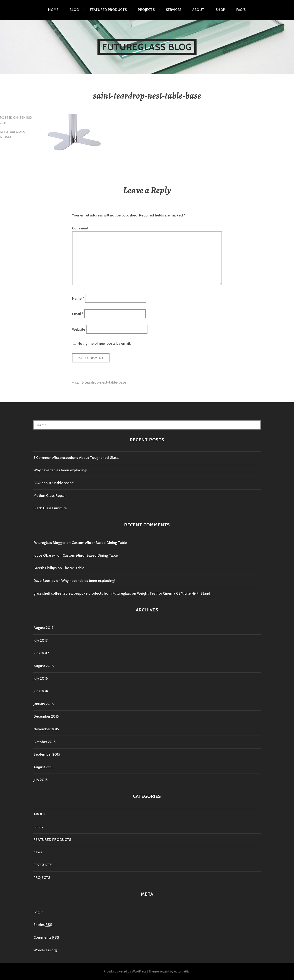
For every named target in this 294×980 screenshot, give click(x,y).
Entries (43, 925)
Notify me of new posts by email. (104, 343)
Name (78, 298)
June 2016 (41, 691)
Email (78, 314)
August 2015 (43, 767)
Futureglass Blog (147, 47)
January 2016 (44, 704)
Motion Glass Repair (50, 496)
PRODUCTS (43, 865)
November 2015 (46, 729)
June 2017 (41, 653)
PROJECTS (146, 10)
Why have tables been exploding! (60, 470)
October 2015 (44, 742)
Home (53, 10)
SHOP (220, 10)
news (38, 852)
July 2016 (41, 678)
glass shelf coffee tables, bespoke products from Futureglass (82, 593)
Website (79, 329)
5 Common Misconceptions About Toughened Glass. (76, 458)
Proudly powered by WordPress (125, 971)
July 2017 (40, 640)
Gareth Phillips (45, 568)
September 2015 (47, 754)
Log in (38, 912)
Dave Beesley (44, 581)
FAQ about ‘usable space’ (54, 483)
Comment (80, 228)
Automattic (182, 971)
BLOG (74, 10)
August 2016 (44, 666)
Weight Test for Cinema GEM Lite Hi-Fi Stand (174, 593)
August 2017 (43, 628)
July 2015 (40, 780)
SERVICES (174, 10)
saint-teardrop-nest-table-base (101, 382)
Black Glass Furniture (50, 508)
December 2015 (46, 716)
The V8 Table (73, 568)
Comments (46, 937)
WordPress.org (45, 950)
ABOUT (198, 10)
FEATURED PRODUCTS (108, 10)
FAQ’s (241, 10)
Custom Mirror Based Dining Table (99, 543)
